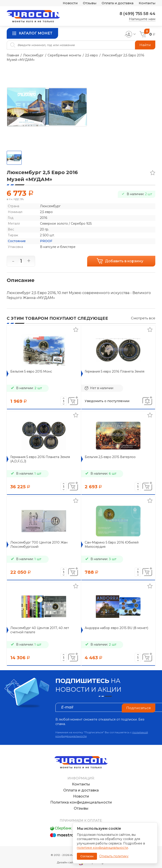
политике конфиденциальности (102, 848)
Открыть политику (114, 856)
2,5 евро (92, 55)
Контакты (147, 3)
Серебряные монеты (64, 55)
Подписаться (138, 707)
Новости (66, 3)
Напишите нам (142, 19)
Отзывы (86, 3)
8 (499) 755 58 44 (137, 14)
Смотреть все (143, 318)
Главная (13, 55)
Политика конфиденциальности (81, 798)
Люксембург (33, 55)
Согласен (87, 856)
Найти (145, 45)
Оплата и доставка (116, 3)
